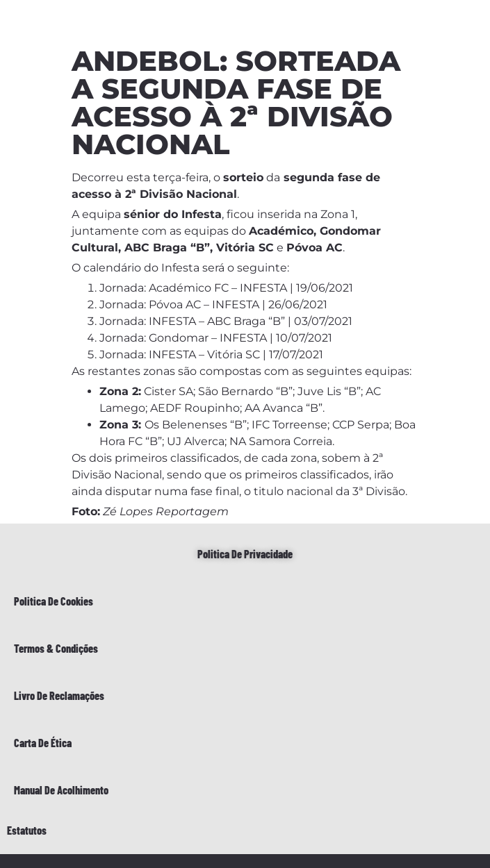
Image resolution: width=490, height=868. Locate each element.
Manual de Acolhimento (61, 790)
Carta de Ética (43, 743)
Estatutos (27, 830)
